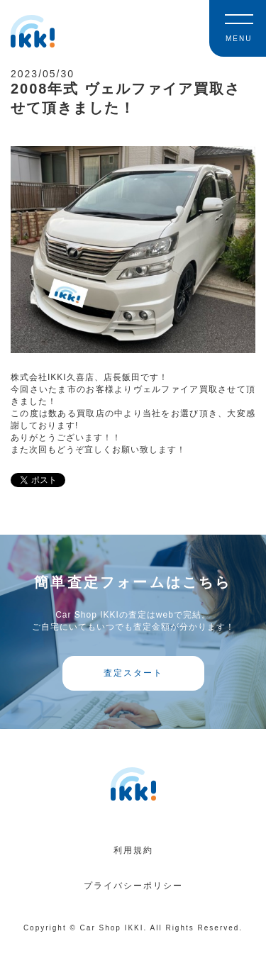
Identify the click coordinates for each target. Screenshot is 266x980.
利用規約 (133, 850)
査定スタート (133, 673)
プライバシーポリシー (133, 886)
